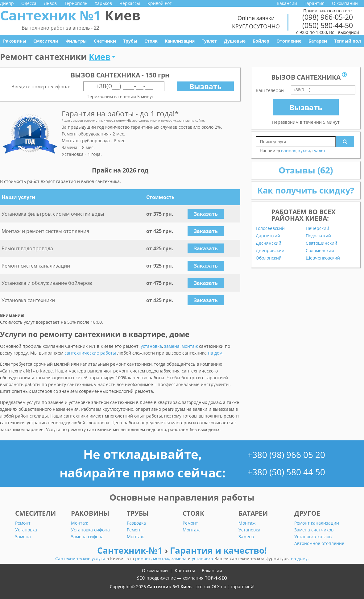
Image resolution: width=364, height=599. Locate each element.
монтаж (190, 346)
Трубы (130, 41)
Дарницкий (268, 236)
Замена (23, 537)
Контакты (185, 570)
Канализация (180, 41)
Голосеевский (270, 228)
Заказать (206, 214)
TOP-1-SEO (216, 578)
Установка (26, 530)
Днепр (7, 3)
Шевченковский (323, 258)
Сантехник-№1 (131, 550)
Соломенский (320, 251)
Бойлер (261, 41)
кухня (304, 150)
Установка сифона (90, 530)
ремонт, (144, 558)
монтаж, (162, 558)
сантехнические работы (90, 353)
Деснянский (269, 243)
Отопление (289, 41)
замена (172, 346)
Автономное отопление (319, 543)
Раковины (15, 41)
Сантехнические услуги (81, 558)
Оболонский (269, 258)
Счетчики (105, 41)
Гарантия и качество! (218, 550)
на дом (215, 353)
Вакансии (287, 3)
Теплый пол (347, 41)
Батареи (318, 41)
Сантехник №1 (70, 15)
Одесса (29, 3)
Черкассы (130, 3)
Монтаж (79, 523)
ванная (289, 150)
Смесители (46, 41)
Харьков (103, 3)
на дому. (300, 558)
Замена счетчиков (314, 530)
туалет (319, 150)
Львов (50, 3)
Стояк (151, 41)
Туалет (209, 41)
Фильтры (76, 41)
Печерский (317, 228)
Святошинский (321, 243)
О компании (345, 3)
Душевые (235, 41)
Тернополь (76, 3)
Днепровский (270, 251)
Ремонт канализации (317, 523)
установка (151, 346)
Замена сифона (87, 537)
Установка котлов (313, 537)
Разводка (136, 523)
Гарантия (314, 3)
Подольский (318, 236)
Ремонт (23, 523)
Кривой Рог (159, 3)
